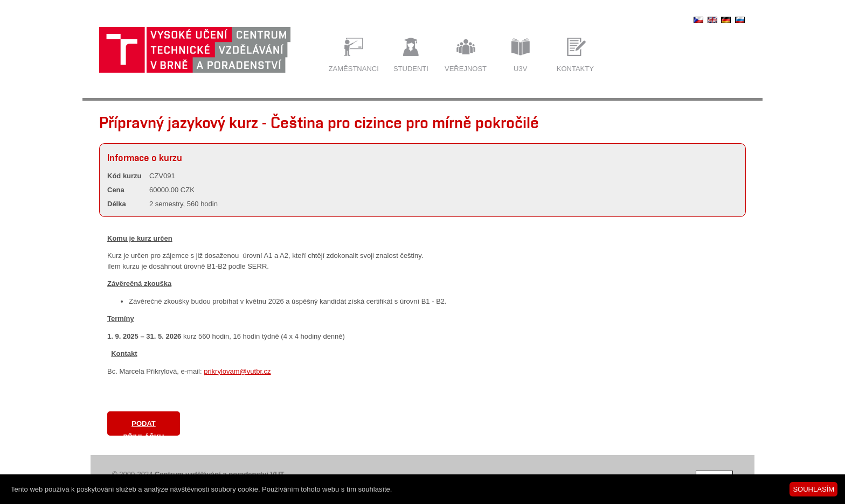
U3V (520, 69)
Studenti (411, 69)
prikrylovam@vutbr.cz (237, 371)
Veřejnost (466, 69)
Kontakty (575, 69)
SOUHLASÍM (813, 489)
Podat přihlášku (144, 428)
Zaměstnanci (354, 69)
